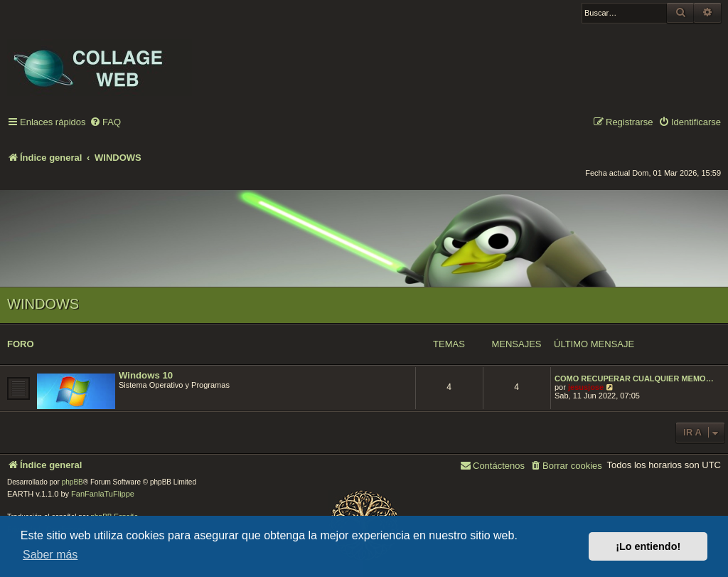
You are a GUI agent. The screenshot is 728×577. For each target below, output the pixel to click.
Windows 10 (146, 375)
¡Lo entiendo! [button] (648, 546)
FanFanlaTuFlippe (103, 494)
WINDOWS (43, 304)
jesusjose (586, 387)
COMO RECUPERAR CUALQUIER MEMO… (634, 379)
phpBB (73, 482)
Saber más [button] (50, 555)
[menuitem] (105, 123)
